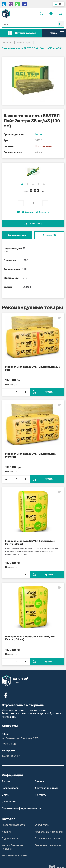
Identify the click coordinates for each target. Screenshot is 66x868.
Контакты (41, 795)
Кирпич (6, 832)
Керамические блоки (14, 855)
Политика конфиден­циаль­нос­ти (21, 808)
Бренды (40, 781)
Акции (6, 781)
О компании (9, 802)
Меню (57, 33)
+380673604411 (11, 756)
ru (61, 4)
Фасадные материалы (48, 845)
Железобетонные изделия (12, 847)
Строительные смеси (47, 839)
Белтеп (39, 134)
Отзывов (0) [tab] (49, 235)
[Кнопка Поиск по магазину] (61, 24)
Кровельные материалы (49, 832)
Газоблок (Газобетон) (14, 825)
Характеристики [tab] (17, 235)
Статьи (6, 795)
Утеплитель (42, 825)
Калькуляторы (10, 788)
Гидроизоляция (11, 839)
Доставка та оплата (47, 788)
